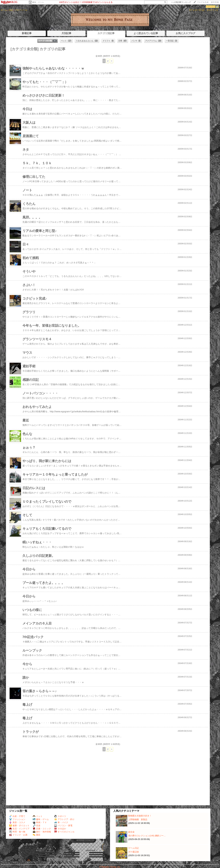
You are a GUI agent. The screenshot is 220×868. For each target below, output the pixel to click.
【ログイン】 (212, 10)
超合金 (131, 832)
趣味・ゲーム (38, 2)
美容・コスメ (17, 822)
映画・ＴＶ (40, 822)
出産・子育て (17, 816)
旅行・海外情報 (42, 832)
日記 (11, 10)
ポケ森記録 (134, 852)
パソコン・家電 (63, 826)
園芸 (37, 835)
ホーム (4, 10)
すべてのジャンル (64, 832)
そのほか (60, 829)
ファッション (17, 819)
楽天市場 (215, 2)
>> (181, 2)
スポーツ (60, 816)
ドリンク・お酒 (18, 835)
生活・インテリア (19, 829)
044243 (211, 7)
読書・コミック (42, 829)
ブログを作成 (203, 2)
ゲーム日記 (134, 848)
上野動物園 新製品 (138, 819)
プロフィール (21, 10)
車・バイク (61, 822)
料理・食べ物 (17, 832)
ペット (38, 816)
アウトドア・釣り (64, 819)
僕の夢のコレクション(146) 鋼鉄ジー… (147, 836)
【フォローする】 (197, 10)
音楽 (37, 826)
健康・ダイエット (19, 826)
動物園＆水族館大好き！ (140, 816)
